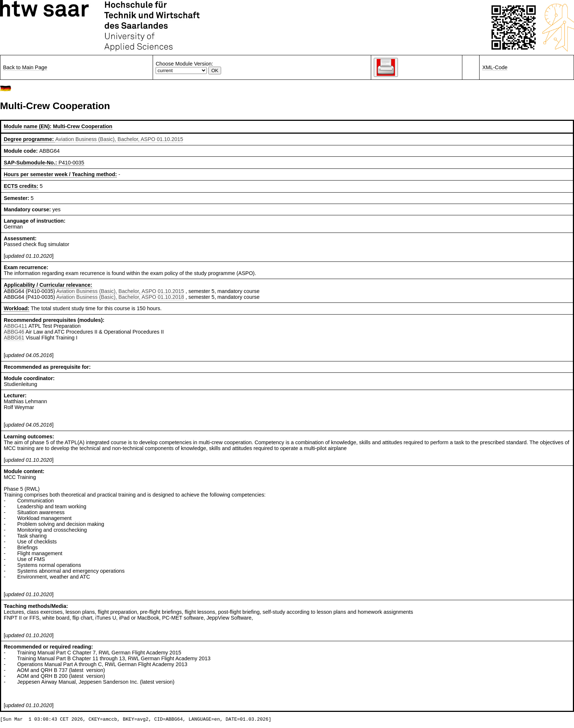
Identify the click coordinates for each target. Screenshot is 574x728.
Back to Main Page (25, 67)
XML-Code (495, 67)
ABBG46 (14, 332)
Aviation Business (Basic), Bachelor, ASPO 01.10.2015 (119, 139)
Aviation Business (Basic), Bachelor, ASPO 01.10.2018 (120, 297)
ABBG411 (15, 326)
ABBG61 (14, 338)
